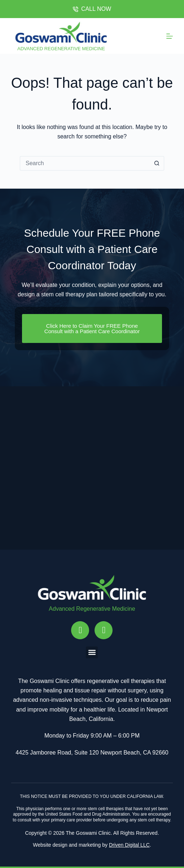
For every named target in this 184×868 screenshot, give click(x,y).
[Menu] (170, 36)
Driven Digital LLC (129, 845)
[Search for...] (85, 163)
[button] (92, 652)
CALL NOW (92, 9)
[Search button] (157, 163)
